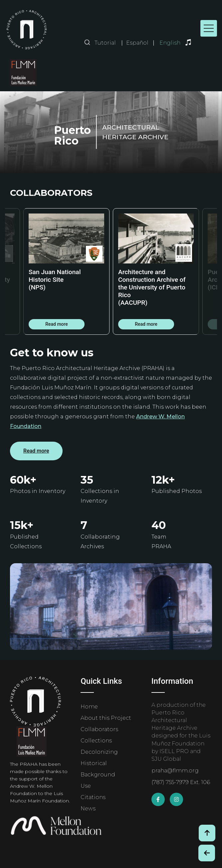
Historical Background (98, 769)
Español (137, 43)
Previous (15, 271)
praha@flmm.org (175, 771)
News (88, 809)
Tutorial (105, 43)
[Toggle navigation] (209, 28)
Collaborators (99, 729)
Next (207, 271)
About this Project (106, 718)
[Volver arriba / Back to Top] (207, 833)
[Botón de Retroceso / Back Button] (207, 853)
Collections (96, 741)
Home (89, 707)
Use (86, 786)
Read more (57, 324)
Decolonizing (99, 752)
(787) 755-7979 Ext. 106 (181, 782)
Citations (93, 797)
